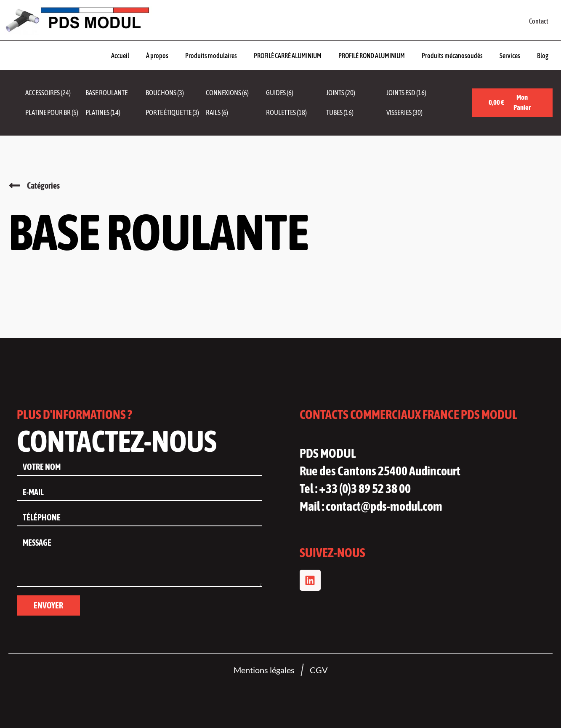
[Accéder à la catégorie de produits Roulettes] (296, 113)
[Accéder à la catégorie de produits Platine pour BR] (55, 113)
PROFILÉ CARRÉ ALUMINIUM (288, 56)
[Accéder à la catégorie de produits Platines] (116, 113)
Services (510, 56)
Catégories (43, 185)
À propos (157, 56)
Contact (539, 21)
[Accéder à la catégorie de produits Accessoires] (55, 93)
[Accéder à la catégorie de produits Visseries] (416, 113)
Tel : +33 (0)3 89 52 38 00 (355, 488)
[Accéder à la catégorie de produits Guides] (296, 93)
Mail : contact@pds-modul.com (371, 506)
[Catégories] (15, 185)
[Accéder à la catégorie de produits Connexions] (236, 93)
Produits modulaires (211, 56)
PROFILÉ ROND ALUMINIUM (372, 56)
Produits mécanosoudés (452, 56)
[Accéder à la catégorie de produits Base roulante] (116, 93)
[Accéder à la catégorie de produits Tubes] (356, 113)
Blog (543, 56)
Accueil (120, 56)
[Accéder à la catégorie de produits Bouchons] (176, 93)
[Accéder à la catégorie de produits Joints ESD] (416, 93)
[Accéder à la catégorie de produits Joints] (356, 93)
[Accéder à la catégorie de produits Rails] (236, 113)
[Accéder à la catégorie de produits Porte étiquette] (176, 113)
